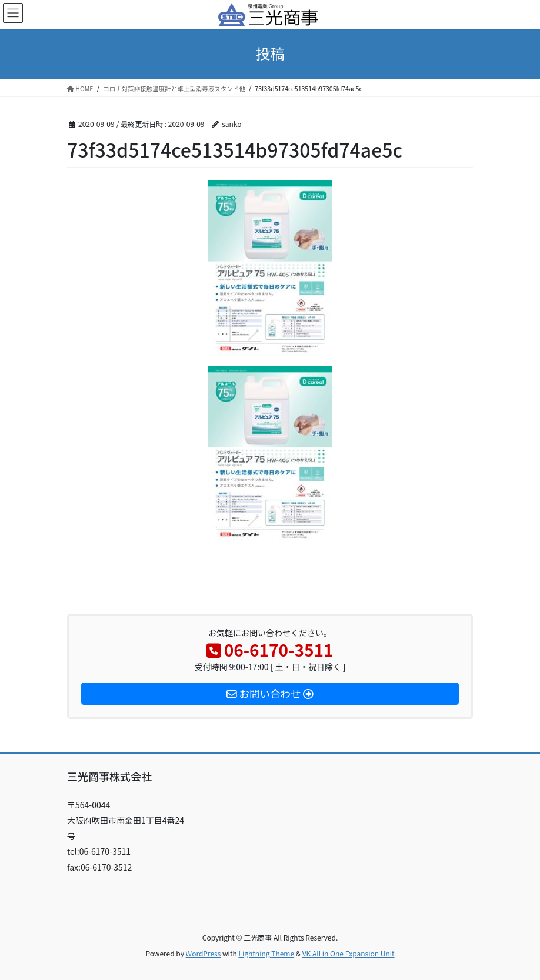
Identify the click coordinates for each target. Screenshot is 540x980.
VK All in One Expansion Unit (349, 953)
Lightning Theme (266, 953)
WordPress (204, 953)
